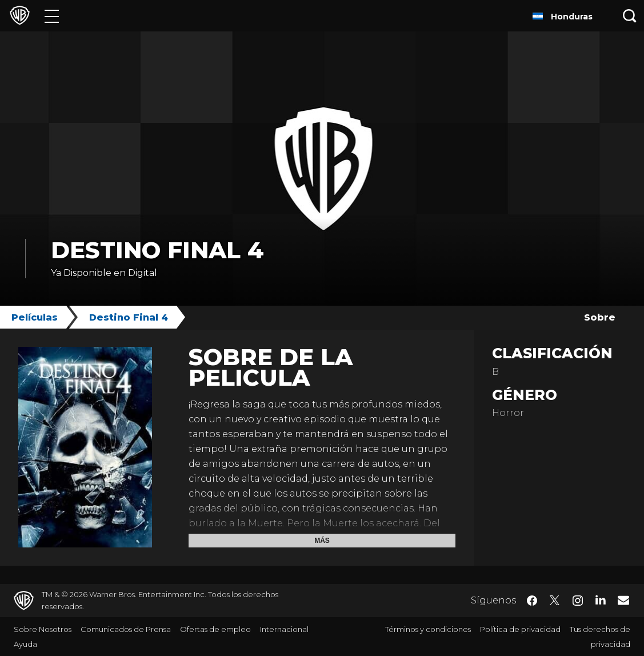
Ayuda (25, 644)
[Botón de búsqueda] (630, 16)
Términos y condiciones (428, 629)
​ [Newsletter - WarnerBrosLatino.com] (623, 600)
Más (322, 541)
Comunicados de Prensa (126, 629)
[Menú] (52, 16)
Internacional (284, 629)
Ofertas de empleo (215, 629)
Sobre (600, 317)
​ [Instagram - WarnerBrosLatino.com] (578, 601)
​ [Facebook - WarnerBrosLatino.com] (532, 601)
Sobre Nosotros (43, 629)
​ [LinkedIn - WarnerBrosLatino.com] (601, 599)
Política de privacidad (520, 629)
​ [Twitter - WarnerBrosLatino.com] (555, 601)
